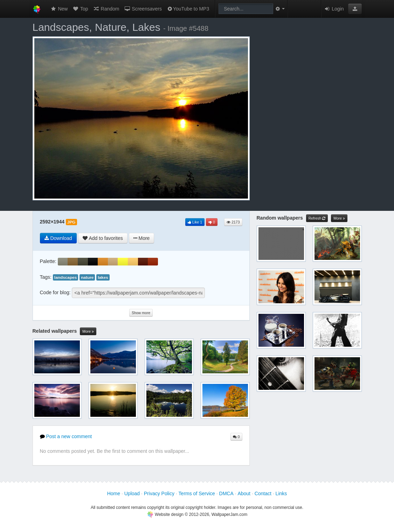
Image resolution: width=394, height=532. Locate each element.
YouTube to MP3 (188, 9)
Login (334, 9)
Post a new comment (66, 436)
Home (114, 493)
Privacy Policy (159, 493)
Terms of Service (197, 493)
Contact (263, 493)
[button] (355, 9)
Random (106, 9)
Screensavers (143, 9)
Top (80, 9)
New (59, 9)
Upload (132, 493)
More (88, 331)
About (244, 493)
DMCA (226, 493)
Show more (141, 313)
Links (281, 493)
